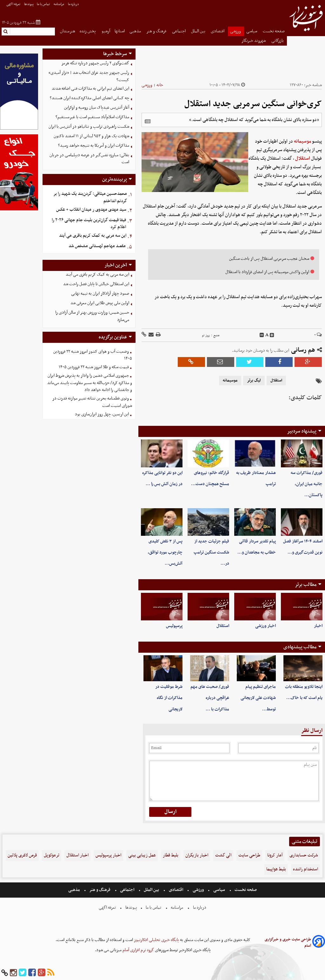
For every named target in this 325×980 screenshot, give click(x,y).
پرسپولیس (174, 626)
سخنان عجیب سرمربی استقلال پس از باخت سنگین (269, 259)
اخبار (318, 626)
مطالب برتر (306, 585)
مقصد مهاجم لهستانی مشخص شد (97, 246)
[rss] (51, 973)
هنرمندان (68, 31)
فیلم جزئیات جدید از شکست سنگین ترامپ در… (211, 552)
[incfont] (272, 335)
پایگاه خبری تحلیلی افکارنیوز (156, 940)
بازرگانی (278, 41)
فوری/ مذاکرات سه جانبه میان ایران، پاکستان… (307, 484)
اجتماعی (179, 31)
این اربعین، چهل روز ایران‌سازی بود (102, 414)
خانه (160, 85)
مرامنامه (59, 4)
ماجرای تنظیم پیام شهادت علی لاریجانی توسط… (258, 698)
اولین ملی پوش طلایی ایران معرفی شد (100, 303)
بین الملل (199, 31)
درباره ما (74, 4)
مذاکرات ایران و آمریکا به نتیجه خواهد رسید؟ (94, 146)
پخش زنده (88, 31)
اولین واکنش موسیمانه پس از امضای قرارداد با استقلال (267, 272)
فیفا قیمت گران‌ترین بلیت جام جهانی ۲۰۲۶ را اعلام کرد (89, 224)
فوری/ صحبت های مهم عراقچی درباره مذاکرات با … (210, 698)
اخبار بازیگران (197, 855)
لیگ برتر (254, 381)
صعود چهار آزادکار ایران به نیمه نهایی (100, 294)
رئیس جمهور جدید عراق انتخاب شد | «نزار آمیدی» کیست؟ (89, 76)
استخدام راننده (305, 869)
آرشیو (106, 31)
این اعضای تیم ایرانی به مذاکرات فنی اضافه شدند (90, 89)
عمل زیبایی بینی (142, 855)
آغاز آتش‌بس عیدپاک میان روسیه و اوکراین (97, 108)
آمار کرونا (275, 855)
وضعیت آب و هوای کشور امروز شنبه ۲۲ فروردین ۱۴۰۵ (93, 355)
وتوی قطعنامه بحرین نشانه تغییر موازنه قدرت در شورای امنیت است (92, 402)
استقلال (303, 158)
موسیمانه (302, 141)
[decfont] (262, 335)
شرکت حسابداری (304, 855)
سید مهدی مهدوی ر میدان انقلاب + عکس (91, 210)
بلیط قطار (171, 855)
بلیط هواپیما (276, 869)
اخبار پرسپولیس (108, 855)
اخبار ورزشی (265, 626)
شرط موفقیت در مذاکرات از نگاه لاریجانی (169, 698)
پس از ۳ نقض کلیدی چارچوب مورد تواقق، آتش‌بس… (165, 552)
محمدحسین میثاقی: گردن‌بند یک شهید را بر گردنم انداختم (90, 197)
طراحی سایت (249, 855)
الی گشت (223, 855)
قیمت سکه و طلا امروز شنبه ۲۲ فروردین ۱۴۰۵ (94, 367)
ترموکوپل (52, 855)
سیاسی (252, 31)
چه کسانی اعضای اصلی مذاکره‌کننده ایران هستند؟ (90, 98)
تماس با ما (44, 4)
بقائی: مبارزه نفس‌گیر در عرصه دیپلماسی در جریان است (89, 159)
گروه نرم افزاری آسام (138, 950)
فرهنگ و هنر (157, 31)
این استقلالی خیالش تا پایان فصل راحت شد (96, 284)
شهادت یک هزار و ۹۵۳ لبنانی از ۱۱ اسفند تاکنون (91, 136)
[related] (148, 121)
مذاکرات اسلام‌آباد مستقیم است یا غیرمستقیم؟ (92, 117)
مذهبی (136, 31)
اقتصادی (218, 31)
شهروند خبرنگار (254, 41)
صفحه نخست (274, 31)
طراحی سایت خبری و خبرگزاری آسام (288, 943)
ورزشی (236, 31)
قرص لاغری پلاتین (22, 855)
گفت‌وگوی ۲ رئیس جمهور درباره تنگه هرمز (95, 63)
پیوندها (29, 4)
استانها (120, 31)
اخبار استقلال (77, 855)
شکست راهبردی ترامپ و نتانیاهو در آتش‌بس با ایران (89, 127)
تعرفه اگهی (14, 4)
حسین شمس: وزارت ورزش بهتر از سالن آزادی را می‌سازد (92, 316)
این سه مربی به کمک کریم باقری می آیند (93, 236)
